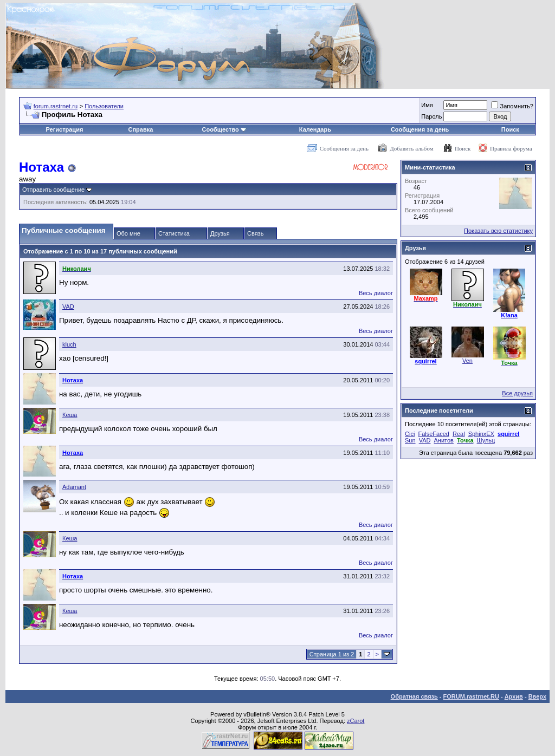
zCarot (356, 721)
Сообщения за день (420, 129)
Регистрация (65, 129)
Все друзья (517, 393)
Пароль (431, 116)
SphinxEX (481, 434)
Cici (410, 434)
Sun (410, 440)
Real (459, 434)
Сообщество (224, 129)
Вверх (537, 696)
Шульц (486, 440)
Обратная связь (414, 696)
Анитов (444, 440)
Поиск (510, 129)
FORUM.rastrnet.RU (471, 696)
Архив (514, 696)
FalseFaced (433, 434)
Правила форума (511, 148)
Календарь (315, 129)
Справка (141, 129)
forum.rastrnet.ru (56, 106)
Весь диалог (376, 293)
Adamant (74, 487)
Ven (467, 361)
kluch (69, 344)
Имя (427, 105)
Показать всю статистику (498, 231)
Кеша (70, 415)
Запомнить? (512, 106)
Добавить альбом (411, 148)
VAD (68, 307)
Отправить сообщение (53, 190)
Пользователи (104, 106)
